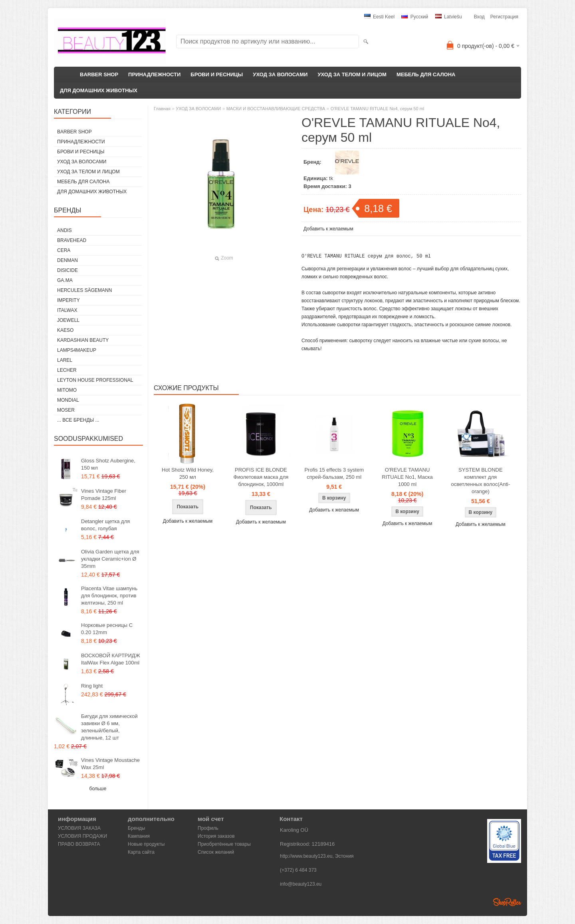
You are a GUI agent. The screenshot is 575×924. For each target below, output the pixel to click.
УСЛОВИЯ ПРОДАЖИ (82, 836)
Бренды (136, 828)
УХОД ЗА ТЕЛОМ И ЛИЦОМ (352, 74)
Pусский (415, 17)
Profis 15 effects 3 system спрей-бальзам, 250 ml (334, 477)
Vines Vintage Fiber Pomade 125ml (104, 495)
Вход (479, 17)
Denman (67, 260)
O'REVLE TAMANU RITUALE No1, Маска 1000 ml (407, 481)
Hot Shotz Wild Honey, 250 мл (188, 477)
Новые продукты (146, 844)
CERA (64, 250)
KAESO (65, 330)
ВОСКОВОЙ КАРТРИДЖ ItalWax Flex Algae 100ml (111, 659)
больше (98, 789)
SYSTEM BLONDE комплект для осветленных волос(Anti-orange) (480, 484)
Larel (65, 360)
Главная (162, 109)
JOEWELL (68, 320)
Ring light (92, 686)
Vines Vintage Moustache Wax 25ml (110, 764)
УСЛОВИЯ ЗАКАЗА (79, 828)
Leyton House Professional (95, 380)
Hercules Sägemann (84, 290)
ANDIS (64, 230)
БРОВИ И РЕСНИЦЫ (217, 74)
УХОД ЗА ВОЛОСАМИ (280, 74)
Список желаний (216, 852)
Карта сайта (141, 852)
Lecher (67, 370)
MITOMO (67, 390)
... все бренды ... (78, 420)
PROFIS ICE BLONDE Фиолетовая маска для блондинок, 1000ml (261, 481)
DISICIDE (67, 270)
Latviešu (449, 17)
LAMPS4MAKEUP (77, 350)
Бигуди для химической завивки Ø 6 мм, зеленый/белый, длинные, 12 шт (109, 727)
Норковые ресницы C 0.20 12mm (107, 629)
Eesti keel (379, 17)
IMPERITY (68, 300)
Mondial (68, 400)
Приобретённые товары (224, 844)
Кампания (139, 836)
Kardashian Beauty (83, 340)
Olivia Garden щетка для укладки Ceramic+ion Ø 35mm (110, 559)
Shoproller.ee (507, 902)
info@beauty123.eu (301, 884)
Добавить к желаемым (328, 229)
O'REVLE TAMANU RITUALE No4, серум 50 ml (378, 109)
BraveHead (72, 240)
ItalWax (67, 310)
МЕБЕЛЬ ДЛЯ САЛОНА (426, 74)
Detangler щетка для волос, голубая (105, 525)
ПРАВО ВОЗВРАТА (79, 844)
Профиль (208, 828)
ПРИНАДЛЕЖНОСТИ (154, 74)
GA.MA (65, 280)
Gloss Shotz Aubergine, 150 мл (108, 464)
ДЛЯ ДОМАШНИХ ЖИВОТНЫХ (99, 90)
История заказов (216, 836)
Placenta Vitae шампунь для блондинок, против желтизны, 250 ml (109, 596)
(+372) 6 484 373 (298, 870)
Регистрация (504, 17)
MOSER (66, 410)
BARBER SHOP (99, 74)
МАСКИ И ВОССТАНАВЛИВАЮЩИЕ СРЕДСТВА (276, 109)
